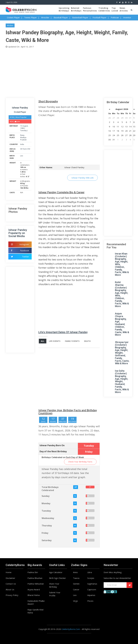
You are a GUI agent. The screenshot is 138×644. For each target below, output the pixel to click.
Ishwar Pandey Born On (52, 445)
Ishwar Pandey (20, 108)
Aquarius (91, 595)
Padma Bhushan (35, 578)
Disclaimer (10, 578)
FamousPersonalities (90, 9)
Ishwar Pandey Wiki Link (82, 178)
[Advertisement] (69, 72)
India (22, 144)
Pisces (90, 601)
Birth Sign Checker (58, 578)
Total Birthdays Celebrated (50, 489)
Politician (115, 17)
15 (21, 126)
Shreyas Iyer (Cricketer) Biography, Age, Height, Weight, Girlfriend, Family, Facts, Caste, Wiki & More (122, 353)
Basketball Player (80, 17)
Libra (90, 572)
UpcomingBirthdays (64, 9)
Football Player (100, 17)
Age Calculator (56, 572)
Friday (45, 533)
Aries (75, 572)
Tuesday (23, 130)
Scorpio (91, 578)
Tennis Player (30, 17)
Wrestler (45, 17)
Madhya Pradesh (23, 139)
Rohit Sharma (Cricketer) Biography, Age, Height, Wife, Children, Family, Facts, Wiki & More (122, 294)
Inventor (127, 17)
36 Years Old (25, 149)
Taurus (76, 578)
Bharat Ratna (34, 595)
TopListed (115, 9)
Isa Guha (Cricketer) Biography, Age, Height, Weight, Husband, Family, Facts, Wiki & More (122, 381)
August (25, 126)
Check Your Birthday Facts (80, 462)
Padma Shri (33, 572)
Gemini (76, 584)
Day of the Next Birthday (53, 451)
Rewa (22, 135)
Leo (22, 156)
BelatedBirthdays (76, 9)
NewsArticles (124, 9)
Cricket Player (13, 17)
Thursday (47, 526)
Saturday (47, 540)
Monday (46, 503)
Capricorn (92, 589)
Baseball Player (61, 17)
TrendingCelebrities (104, 9)
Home (9, 572)
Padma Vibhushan (36, 584)
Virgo (75, 601)
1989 (22, 128)
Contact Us (11, 584)
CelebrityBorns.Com (71, 629)
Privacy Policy (12, 595)
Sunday (46, 496)
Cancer (76, 589)
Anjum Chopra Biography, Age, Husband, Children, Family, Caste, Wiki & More (122, 324)
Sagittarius (92, 584)
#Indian (10, 25)
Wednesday (48, 518)
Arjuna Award (34, 589)
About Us (10, 589)
